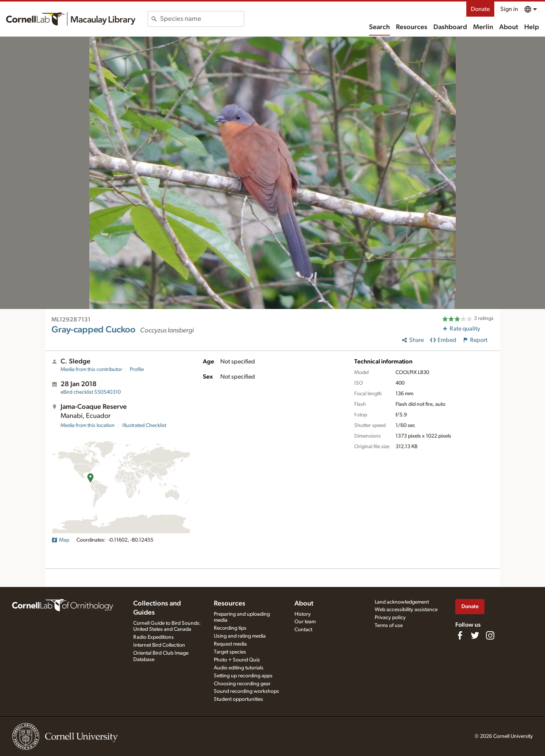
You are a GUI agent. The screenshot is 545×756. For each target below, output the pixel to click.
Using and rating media (240, 636)
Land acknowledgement (402, 602)
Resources (412, 27)
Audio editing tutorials (239, 668)
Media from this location (88, 425)
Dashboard (450, 27)
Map (60, 540)
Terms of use (389, 626)
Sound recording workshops (246, 691)
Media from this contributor (91, 369)
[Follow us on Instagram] (490, 635)
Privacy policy (390, 618)
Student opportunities (238, 699)
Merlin (483, 27)
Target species (230, 652)
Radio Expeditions (153, 637)
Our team (305, 622)
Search (379, 27)
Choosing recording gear (242, 684)
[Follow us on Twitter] (475, 635)
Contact (303, 630)
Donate (480, 9)
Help (532, 27)
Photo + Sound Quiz (237, 660)
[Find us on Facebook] (460, 635)
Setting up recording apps (243, 676)
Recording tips (230, 628)
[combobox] (202, 19)
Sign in (509, 9)
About (509, 27)
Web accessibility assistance (406, 610)
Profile (137, 369)
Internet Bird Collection (159, 645)
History (303, 614)
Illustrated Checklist (144, 425)
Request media (230, 644)
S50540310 (91, 392)
